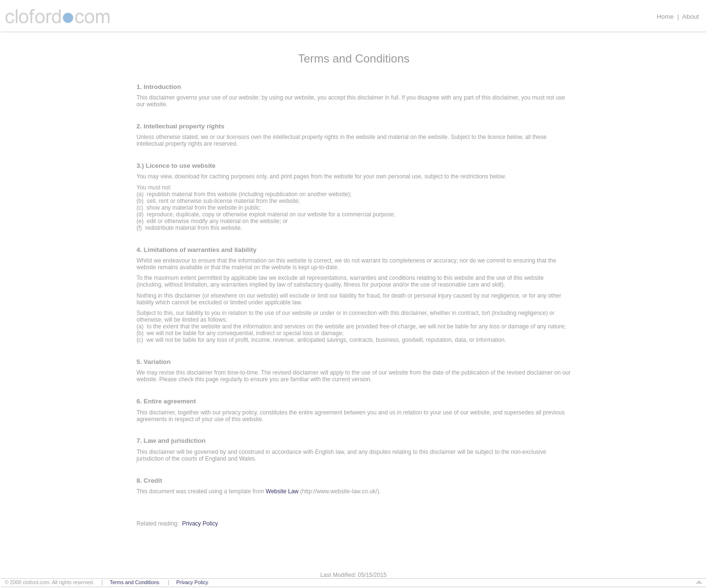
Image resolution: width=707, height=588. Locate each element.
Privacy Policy (200, 524)
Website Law (282, 491)
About (690, 17)
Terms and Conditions (134, 582)
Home (665, 17)
